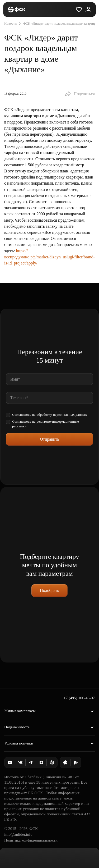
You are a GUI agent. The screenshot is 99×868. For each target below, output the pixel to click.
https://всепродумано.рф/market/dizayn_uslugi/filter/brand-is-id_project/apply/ (49, 257)
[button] (80, 94)
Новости (10, 23)
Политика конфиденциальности (31, 840)
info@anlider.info (18, 834)
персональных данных (70, 415)
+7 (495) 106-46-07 (79, 698)
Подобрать (49, 590)
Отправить (49, 439)
